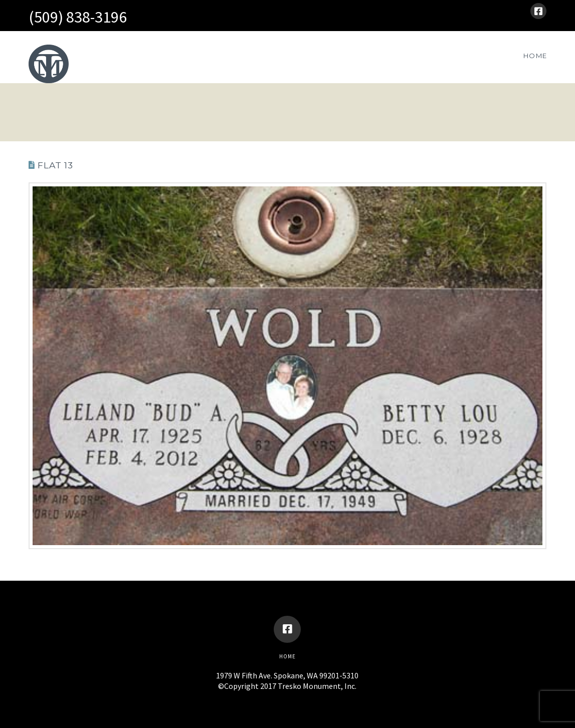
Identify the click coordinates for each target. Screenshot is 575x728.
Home (287, 656)
